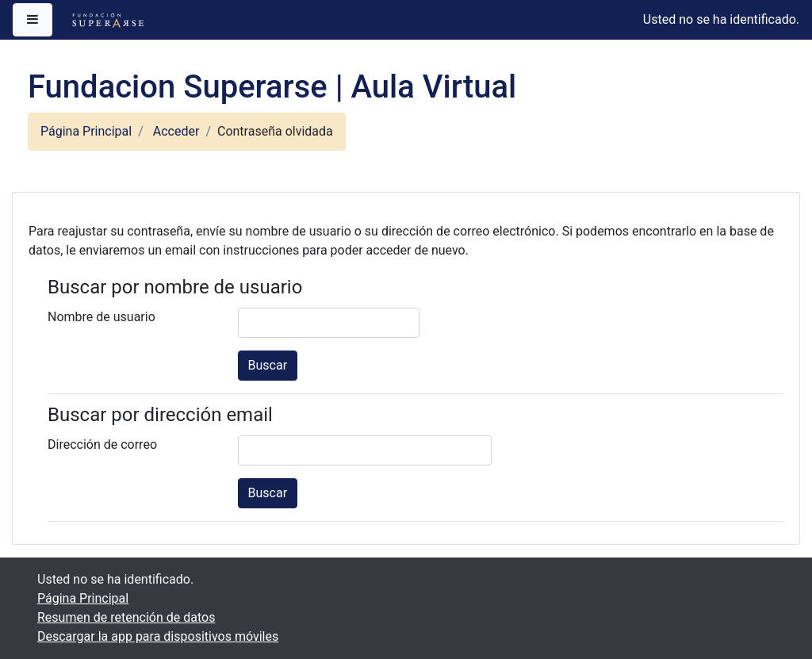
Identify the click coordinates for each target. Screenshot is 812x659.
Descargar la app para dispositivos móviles (158, 636)
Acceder (176, 131)
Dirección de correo (102, 444)
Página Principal (86, 131)
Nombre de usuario (101, 317)
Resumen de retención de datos (126, 617)
